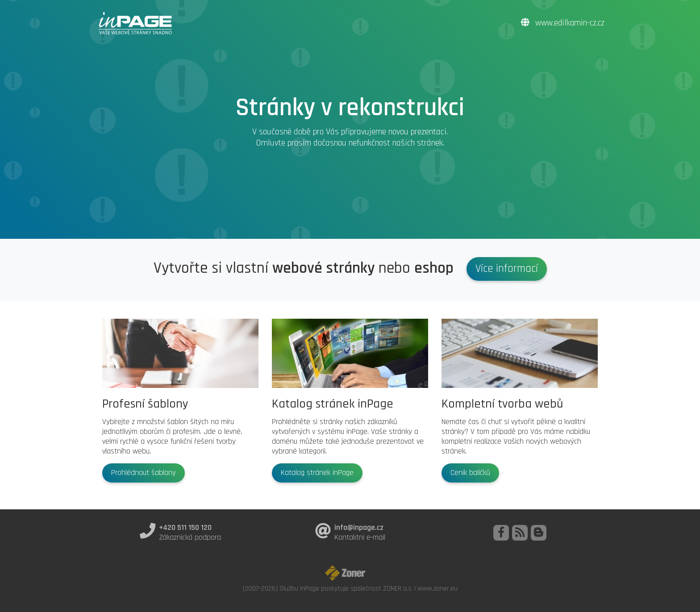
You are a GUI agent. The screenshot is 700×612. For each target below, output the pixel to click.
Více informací (507, 269)
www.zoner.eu (437, 588)
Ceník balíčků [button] (470, 473)
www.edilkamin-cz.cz (563, 23)
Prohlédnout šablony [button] (144, 473)
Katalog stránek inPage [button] (317, 473)
